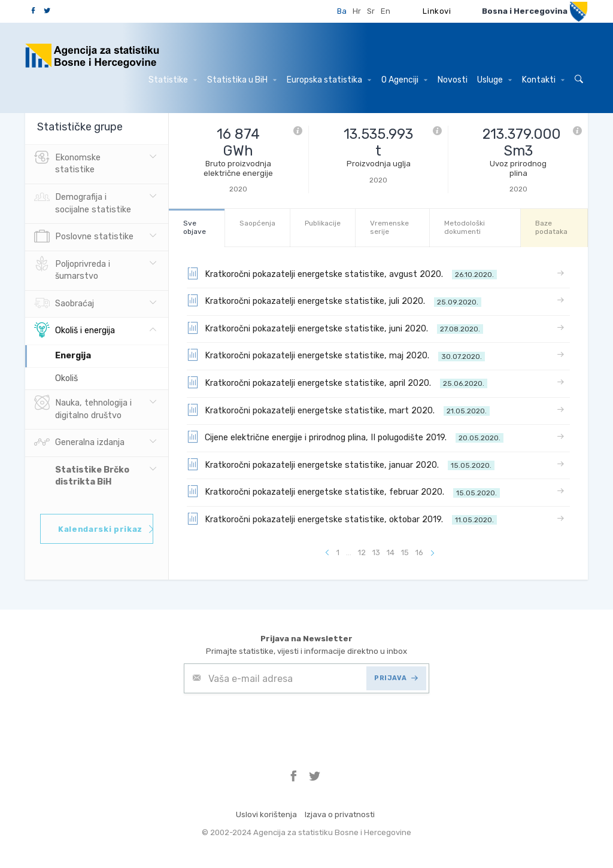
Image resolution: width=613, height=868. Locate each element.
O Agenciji (404, 80)
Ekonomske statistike (67, 163)
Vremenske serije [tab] (389, 227)
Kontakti (543, 80)
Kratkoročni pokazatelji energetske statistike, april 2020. (337, 382)
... (349, 552)
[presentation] (275, 723)
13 (376, 552)
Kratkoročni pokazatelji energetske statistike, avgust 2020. (342, 273)
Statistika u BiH (242, 80)
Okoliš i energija (75, 331)
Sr (371, 11)
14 (391, 552)
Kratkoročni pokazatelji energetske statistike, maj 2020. (336, 355)
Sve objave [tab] (195, 227)
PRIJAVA (396, 678)
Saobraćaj (64, 304)
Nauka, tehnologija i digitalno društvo (83, 408)
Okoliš (66, 378)
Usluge (494, 80)
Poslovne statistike (84, 237)
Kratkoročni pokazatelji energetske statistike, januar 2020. (341, 464)
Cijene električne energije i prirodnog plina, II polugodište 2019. (345, 437)
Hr (357, 11)
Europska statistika (329, 80)
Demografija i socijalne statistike (83, 202)
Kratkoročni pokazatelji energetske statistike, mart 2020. (338, 410)
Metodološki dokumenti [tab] (465, 227)
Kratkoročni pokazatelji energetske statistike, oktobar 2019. (342, 519)
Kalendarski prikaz (106, 529)
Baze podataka (551, 227)
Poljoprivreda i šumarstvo (72, 269)
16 (419, 552)
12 (362, 552)
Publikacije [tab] (323, 223)
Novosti (453, 80)
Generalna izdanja (79, 443)
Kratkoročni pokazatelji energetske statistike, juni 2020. (335, 328)
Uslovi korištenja (266, 814)
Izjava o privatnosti (340, 814)
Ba (342, 11)
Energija (73, 356)
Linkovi (437, 11)
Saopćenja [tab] (257, 223)
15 (405, 552)
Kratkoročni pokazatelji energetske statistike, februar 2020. (343, 491)
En (386, 11)
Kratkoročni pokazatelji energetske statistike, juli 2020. (334, 300)
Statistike (173, 80)
